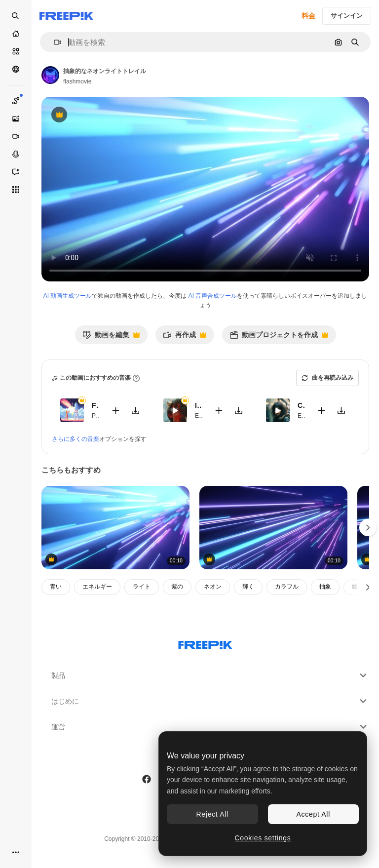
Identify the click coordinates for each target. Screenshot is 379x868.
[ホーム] (16, 34)
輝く (248, 587)
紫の (177, 587)
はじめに (210, 701)
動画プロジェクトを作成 (279, 337)
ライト (142, 587)
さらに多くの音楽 (76, 439)
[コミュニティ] (16, 69)
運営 (210, 727)
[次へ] (368, 587)
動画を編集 (111, 337)
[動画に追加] (116, 411)
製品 (210, 675)
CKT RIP (301, 405)
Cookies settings (263, 838)
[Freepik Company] (205, 643)
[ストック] (16, 51)
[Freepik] (66, 16)
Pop (97, 416)
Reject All (212, 814)
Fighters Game (95, 405)
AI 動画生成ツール (68, 296)
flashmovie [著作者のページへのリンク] (77, 81)
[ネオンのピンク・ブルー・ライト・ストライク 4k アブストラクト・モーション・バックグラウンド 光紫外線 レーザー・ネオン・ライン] (115, 528)
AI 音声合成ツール (213, 296)
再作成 (185, 337)
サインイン (347, 16)
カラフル (287, 587)
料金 (308, 16)
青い (56, 587)
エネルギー (97, 587)
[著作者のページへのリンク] (50, 75)
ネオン (213, 587)
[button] (54, 42)
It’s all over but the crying (199, 405)
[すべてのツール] (16, 190)
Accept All (313, 814)
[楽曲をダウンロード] (136, 411)
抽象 (325, 587)
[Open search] (16, 16)
